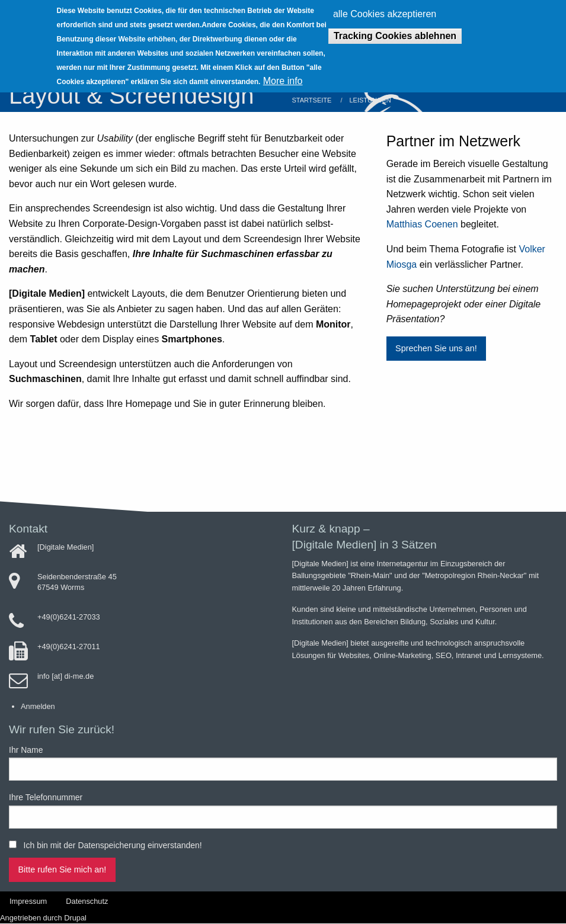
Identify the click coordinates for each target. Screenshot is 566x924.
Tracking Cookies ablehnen (395, 31)
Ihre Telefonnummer (46, 797)
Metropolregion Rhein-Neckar (474, 575)
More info (283, 76)
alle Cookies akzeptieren (385, 9)
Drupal (75, 918)
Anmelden (38, 706)
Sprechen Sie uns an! (436, 348)
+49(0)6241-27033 (69, 617)
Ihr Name (26, 750)
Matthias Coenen (423, 224)
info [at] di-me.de (65, 676)
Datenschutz (87, 901)
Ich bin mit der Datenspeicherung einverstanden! (113, 845)
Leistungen (370, 100)
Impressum (28, 901)
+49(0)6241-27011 (69, 647)
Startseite (312, 100)
